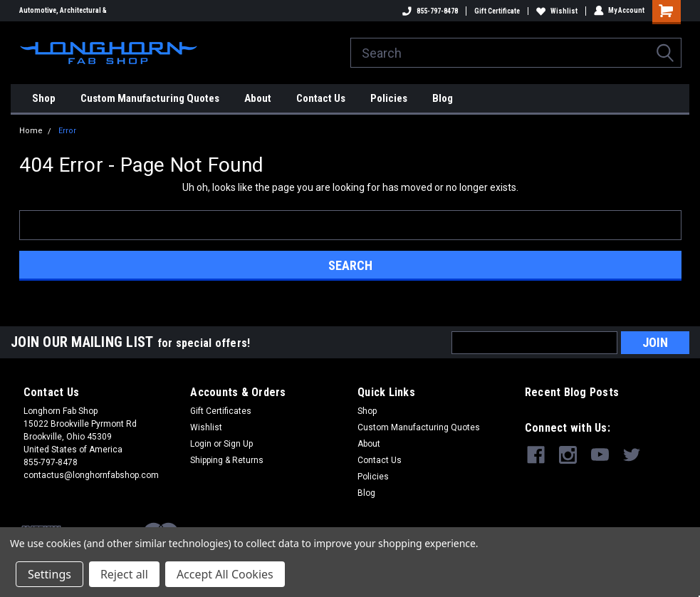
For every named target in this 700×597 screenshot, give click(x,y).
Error (67, 131)
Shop (44, 98)
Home (31, 131)
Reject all (124, 574)
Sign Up (238, 444)
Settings (49, 574)
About (258, 98)
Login (201, 444)
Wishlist (557, 11)
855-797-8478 (430, 11)
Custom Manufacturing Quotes (150, 98)
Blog (443, 98)
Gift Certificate (497, 11)
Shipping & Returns (227, 460)
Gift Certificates (221, 411)
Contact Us (321, 98)
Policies (389, 98)
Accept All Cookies (225, 574)
